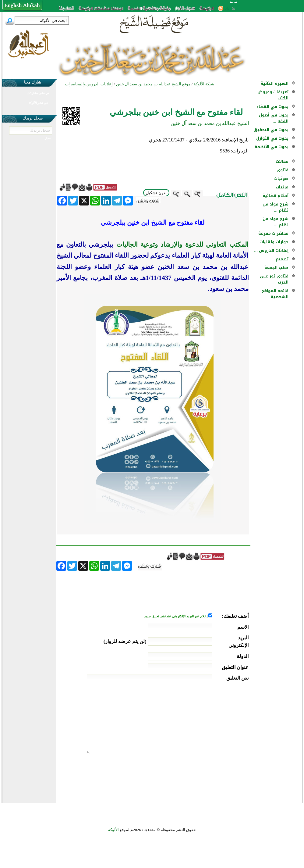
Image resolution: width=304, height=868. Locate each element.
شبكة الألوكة (204, 84)
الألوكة (113, 830)
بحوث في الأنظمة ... (272, 150)
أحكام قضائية (276, 196)
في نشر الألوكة (38, 103)
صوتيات (281, 179)
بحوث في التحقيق (271, 130)
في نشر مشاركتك (38, 93)
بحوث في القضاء (272, 107)
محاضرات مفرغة (273, 233)
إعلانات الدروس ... (271, 250)
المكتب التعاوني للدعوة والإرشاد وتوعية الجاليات (181, 245)
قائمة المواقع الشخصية (275, 294)
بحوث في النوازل (272, 138)
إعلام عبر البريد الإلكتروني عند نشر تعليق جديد (176, 616)
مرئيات (282, 187)
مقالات (282, 161)
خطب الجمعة (276, 268)
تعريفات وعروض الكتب (273, 95)
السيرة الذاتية (275, 83)
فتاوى (283, 170)
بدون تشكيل (156, 193)
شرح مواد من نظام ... (276, 207)
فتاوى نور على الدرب (274, 279)
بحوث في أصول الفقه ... (274, 118)
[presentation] (202, 777)
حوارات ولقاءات (274, 242)
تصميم (282, 259)
